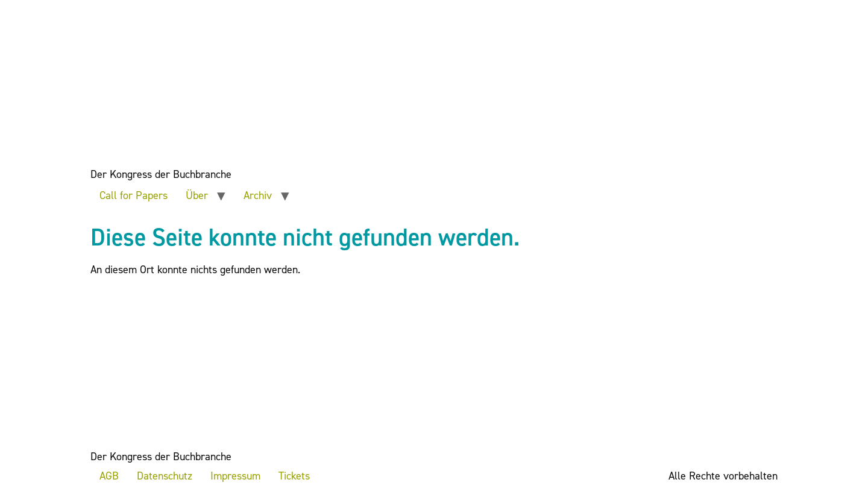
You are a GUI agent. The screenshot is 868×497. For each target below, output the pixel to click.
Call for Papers (134, 195)
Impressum (235, 476)
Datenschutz (165, 476)
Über (197, 195)
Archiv (258, 195)
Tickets (294, 476)
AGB (109, 476)
